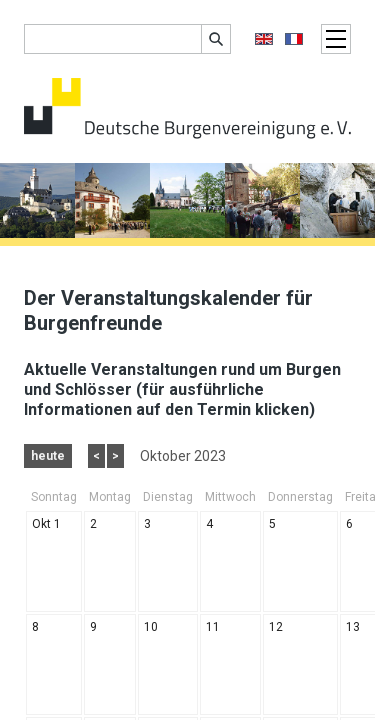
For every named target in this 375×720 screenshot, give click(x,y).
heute (48, 456)
